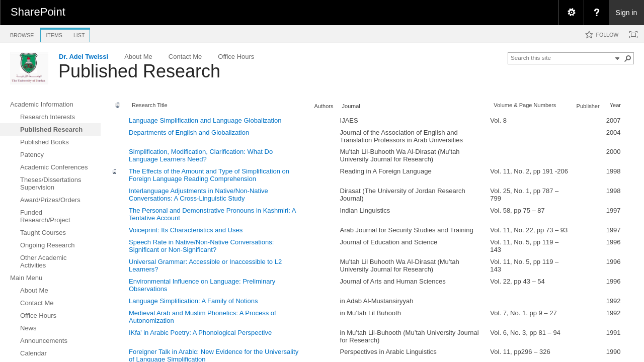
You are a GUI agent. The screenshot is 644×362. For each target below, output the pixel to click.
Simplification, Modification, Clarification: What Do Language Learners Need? (201, 155)
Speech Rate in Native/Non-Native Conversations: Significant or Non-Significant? (201, 246)
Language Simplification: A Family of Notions (193, 301)
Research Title (150, 105)
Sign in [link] (627, 13)
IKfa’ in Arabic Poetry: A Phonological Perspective (200, 333)
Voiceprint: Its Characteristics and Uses (186, 230)
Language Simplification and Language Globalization (205, 120)
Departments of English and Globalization (189, 132)
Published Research (139, 71)
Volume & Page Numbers (525, 105)
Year (615, 105)
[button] (628, 58)
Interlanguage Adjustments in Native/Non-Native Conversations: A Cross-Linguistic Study (198, 195)
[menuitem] (571, 13)
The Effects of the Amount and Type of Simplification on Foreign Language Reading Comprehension (209, 175)
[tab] (22, 33)
